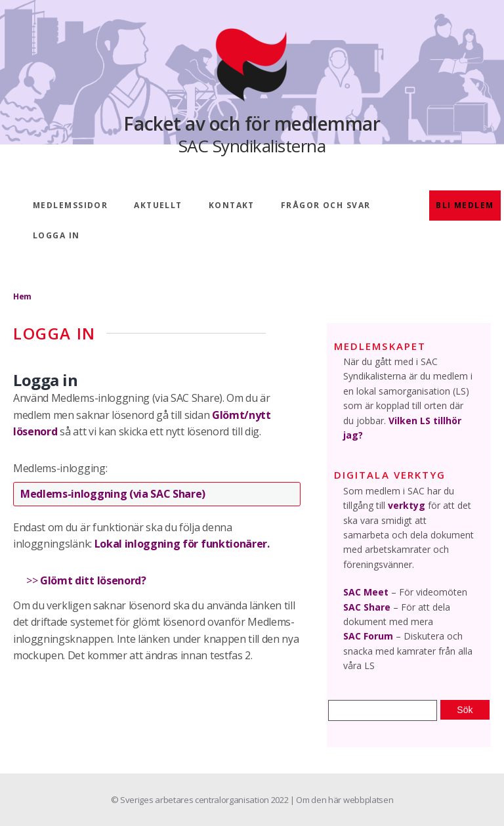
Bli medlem (465, 205)
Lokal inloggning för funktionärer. (182, 544)
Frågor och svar (326, 205)
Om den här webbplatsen (345, 800)
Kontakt (232, 205)
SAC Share (367, 607)
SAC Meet (366, 592)
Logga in (56, 235)
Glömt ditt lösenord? (93, 580)
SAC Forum (368, 636)
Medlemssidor (70, 205)
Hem (22, 296)
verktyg (407, 505)
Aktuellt (158, 205)
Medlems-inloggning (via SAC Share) (113, 494)
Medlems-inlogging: (60, 468)
